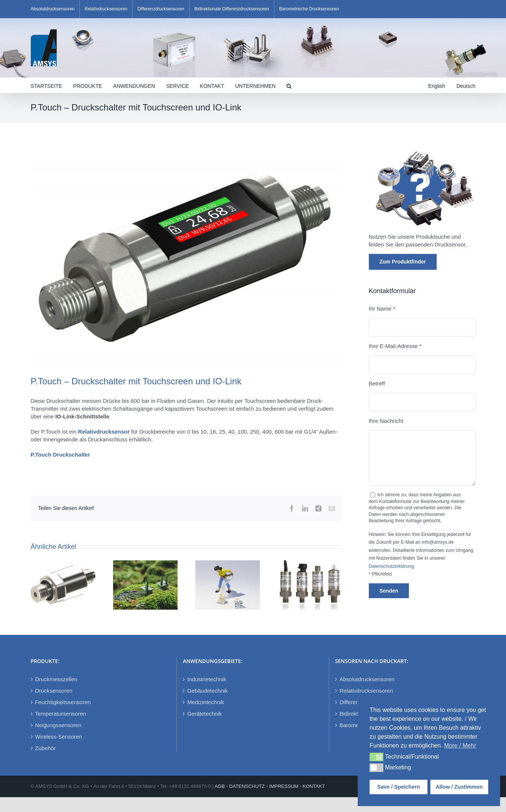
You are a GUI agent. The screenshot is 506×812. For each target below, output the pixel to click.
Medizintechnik (206, 702)
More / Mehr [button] (460, 745)
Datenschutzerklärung (391, 566)
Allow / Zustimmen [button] (459, 787)
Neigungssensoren (58, 725)
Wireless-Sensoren (59, 737)
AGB (220, 786)
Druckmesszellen (56, 679)
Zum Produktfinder (403, 262)
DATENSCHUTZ (247, 786)
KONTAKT (314, 786)
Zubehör (46, 748)
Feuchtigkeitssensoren (63, 702)
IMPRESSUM (284, 786)
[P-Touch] (186, 255)
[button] (289, 85)
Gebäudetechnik (207, 691)
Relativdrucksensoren (366, 691)
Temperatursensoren (61, 714)
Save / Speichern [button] (399, 787)
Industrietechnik (207, 679)
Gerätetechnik (204, 714)
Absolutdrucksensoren (367, 679)
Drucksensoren (54, 691)
